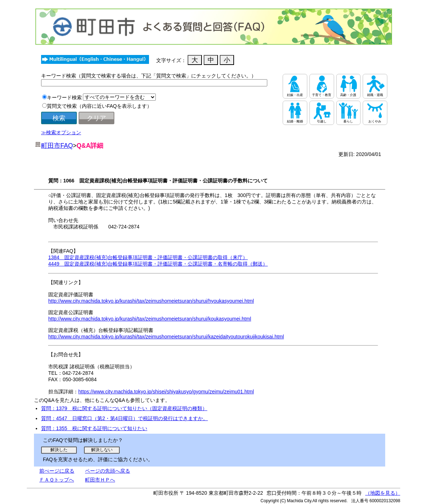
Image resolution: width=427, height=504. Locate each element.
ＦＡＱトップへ (57, 480)
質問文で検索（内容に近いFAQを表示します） (99, 106)
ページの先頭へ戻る (108, 471)
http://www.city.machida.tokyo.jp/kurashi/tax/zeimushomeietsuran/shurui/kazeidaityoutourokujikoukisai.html (166, 337)
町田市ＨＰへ (100, 480)
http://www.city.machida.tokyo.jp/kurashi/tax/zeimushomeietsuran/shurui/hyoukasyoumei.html (151, 301)
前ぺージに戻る (57, 471)
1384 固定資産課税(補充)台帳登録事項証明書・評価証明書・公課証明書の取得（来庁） (148, 257)
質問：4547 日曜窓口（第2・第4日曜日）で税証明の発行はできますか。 (125, 418)
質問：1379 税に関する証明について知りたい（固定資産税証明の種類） (124, 408)
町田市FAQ (57, 146)
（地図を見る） (383, 493)
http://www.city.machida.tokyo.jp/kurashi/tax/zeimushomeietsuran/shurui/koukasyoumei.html (150, 319)
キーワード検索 (64, 97)
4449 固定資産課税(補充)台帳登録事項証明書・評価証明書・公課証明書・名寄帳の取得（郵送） (158, 264)
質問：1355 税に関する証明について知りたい (94, 428)
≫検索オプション (61, 132)
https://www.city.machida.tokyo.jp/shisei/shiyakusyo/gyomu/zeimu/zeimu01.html (166, 392)
